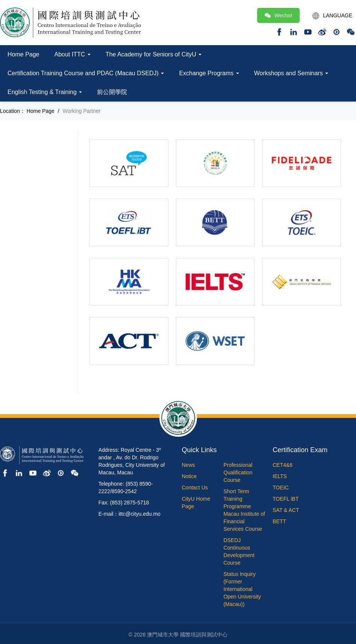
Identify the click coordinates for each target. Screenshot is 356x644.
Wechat (278, 15)
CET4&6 (283, 465)
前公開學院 (112, 92)
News (189, 465)
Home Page (23, 54)
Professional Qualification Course (238, 472)
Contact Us (195, 488)
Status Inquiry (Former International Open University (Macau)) (242, 589)
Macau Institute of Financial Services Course (244, 521)
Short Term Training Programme (237, 499)
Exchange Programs (209, 73)
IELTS (280, 476)
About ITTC (73, 54)
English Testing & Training (45, 92)
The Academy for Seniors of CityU (154, 54)
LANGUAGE (332, 16)
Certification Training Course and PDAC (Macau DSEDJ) (86, 73)
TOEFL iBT (286, 499)
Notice (189, 476)
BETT (279, 521)
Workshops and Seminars (291, 73)
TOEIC (281, 488)
